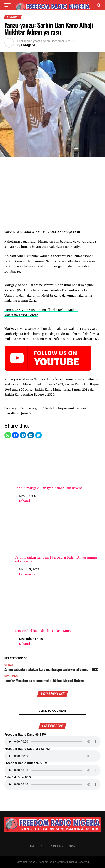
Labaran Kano (29, 574)
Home (32, 846)
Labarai (24, 501)
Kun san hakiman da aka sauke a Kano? (58, 609)
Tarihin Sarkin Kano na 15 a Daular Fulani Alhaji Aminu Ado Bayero (58, 538)
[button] (8, 435)
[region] (52, 195)
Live (42, 846)
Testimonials (56, 846)
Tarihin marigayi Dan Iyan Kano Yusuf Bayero (58, 466)
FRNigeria (28, 45)
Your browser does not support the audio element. (52, 742)
